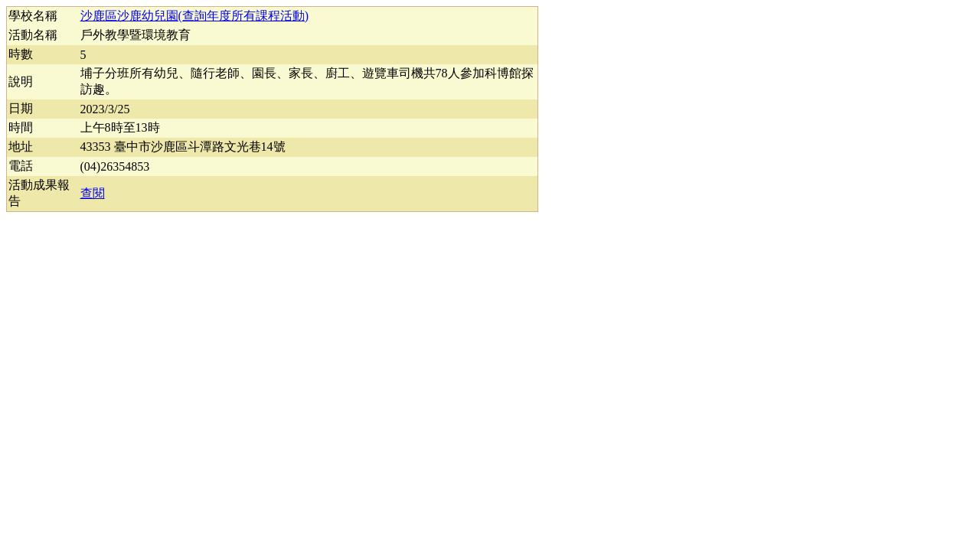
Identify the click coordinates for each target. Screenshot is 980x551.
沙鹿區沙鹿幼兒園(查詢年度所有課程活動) (195, 16)
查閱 (93, 193)
